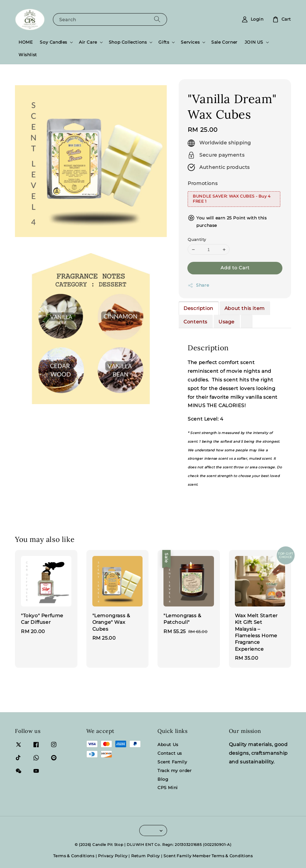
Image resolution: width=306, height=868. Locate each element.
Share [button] (198, 285)
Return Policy (146, 856)
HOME (26, 42)
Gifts (164, 42)
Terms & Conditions (74, 856)
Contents (195, 322)
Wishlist (28, 55)
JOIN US (254, 42)
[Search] (157, 19)
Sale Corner (224, 42)
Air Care (88, 42)
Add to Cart (235, 268)
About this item (245, 308)
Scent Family (172, 762)
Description (198, 308)
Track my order (175, 771)
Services (190, 42)
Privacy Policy (113, 856)
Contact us (170, 753)
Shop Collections (128, 42)
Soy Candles (53, 42)
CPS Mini (168, 788)
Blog (163, 779)
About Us (168, 745)
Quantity (197, 239)
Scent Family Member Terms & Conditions (208, 856)
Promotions (203, 183)
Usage (227, 322)
